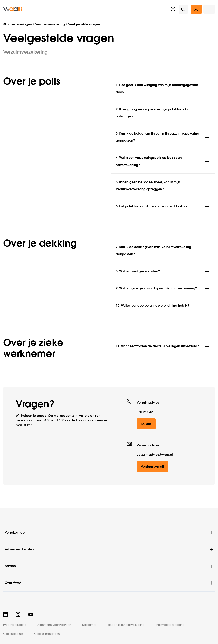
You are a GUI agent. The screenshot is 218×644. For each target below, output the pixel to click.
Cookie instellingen (47, 634)
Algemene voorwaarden (54, 625)
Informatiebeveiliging (170, 625)
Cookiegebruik (13, 634)
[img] (13, 9)
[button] (209, 9)
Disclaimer (89, 625)
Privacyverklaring (15, 625)
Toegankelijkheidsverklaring (126, 625)
